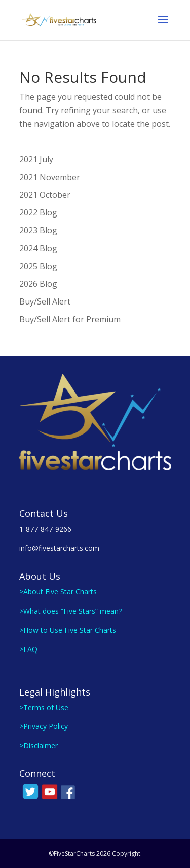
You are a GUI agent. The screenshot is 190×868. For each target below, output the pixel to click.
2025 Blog (38, 266)
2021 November (50, 177)
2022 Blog (38, 212)
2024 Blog (38, 248)
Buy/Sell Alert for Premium (70, 319)
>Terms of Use (44, 707)
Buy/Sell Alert (45, 301)
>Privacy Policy (44, 726)
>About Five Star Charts (58, 592)
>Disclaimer (39, 745)
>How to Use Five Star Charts (68, 630)
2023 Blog (38, 230)
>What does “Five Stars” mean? (70, 611)
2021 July (36, 159)
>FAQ (28, 649)
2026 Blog (38, 284)
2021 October (45, 195)
